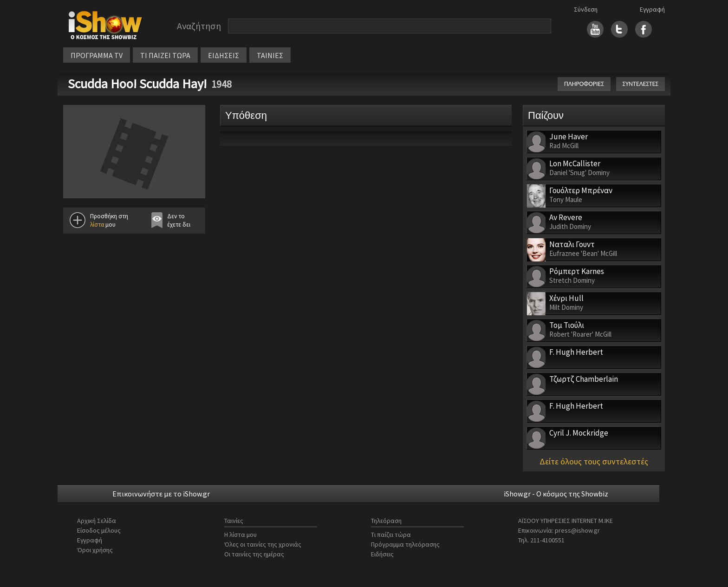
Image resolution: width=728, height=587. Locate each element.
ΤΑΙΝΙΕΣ (270, 55)
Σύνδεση (586, 9)
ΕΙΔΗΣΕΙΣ (224, 55)
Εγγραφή (652, 9)
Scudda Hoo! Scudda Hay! (137, 84)
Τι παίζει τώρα (391, 535)
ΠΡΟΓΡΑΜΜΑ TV (97, 55)
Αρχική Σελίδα (97, 521)
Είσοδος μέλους (99, 530)
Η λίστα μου (240, 535)
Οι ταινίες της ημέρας (254, 554)
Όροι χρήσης (95, 550)
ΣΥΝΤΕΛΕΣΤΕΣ (640, 84)
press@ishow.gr (577, 530)
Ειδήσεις (382, 554)
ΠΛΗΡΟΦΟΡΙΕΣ (584, 84)
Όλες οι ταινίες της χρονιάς (263, 544)
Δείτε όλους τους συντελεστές (594, 461)
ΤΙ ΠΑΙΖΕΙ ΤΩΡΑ (165, 55)
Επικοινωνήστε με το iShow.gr (161, 494)
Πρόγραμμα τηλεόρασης (405, 544)
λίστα (97, 225)
